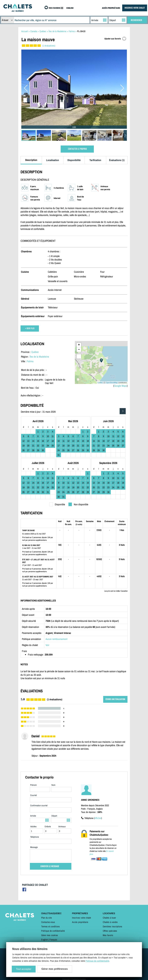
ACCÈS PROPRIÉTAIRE (111, 8)
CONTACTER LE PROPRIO (77, 149)
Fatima (30, 361)
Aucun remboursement (56, 639)
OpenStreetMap (112, 383)
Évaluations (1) (117, 160)
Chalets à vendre (110, 922)
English (45, 940)
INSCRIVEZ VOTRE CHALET (135, 8)
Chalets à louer (109, 918)
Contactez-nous (48, 922)
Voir (47, 645)
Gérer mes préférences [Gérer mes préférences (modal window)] (55, 969)
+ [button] (79, 345)
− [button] (79, 350)
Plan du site (46, 918)
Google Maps (120, 386)
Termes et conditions (50, 926)
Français (53, 940)
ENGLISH (70, 8)
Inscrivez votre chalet (81, 918)
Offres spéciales (110, 931)
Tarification (95, 160)
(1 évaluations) (49, 46)
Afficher (98, 818)
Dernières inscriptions (112, 926)
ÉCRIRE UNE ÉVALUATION (115, 699)
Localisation (53, 160)
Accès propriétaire (80, 922)
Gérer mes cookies (50, 935)
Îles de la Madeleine (39, 357)
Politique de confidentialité (53, 931)
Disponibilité (74, 160)
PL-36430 (81, 31)
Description (31, 160)
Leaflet (100, 383)
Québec (35, 352)
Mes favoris (108, 935)
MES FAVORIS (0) (56, 8)
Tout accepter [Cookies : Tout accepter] (24, 969)
